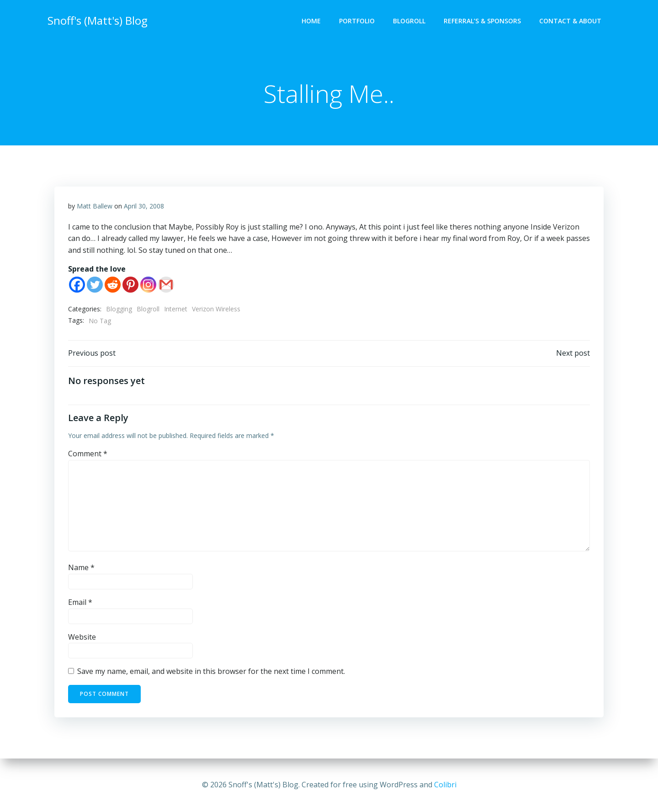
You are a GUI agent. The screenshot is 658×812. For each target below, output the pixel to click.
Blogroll (409, 21)
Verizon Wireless (216, 309)
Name (81, 567)
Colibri (445, 785)
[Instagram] (148, 285)
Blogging (119, 309)
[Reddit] (113, 285)
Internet (176, 309)
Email (80, 602)
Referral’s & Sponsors (482, 21)
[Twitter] (95, 285)
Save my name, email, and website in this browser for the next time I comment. (211, 671)
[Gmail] (166, 285)
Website (82, 637)
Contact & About (570, 21)
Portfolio (357, 21)
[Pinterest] (130, 285)
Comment (88, 454)
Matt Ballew (95, 206)
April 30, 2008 (144, 206)
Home (311, 21)
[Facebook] (77, 285)
